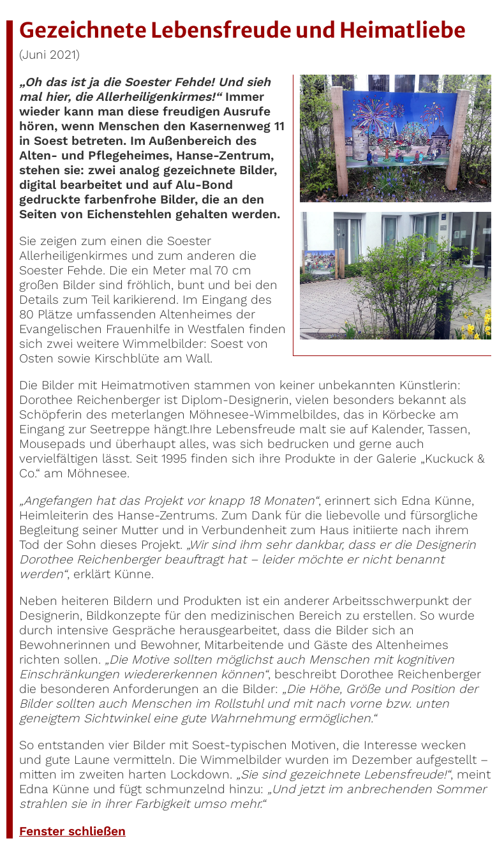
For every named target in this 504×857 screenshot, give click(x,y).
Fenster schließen (72, 831)
